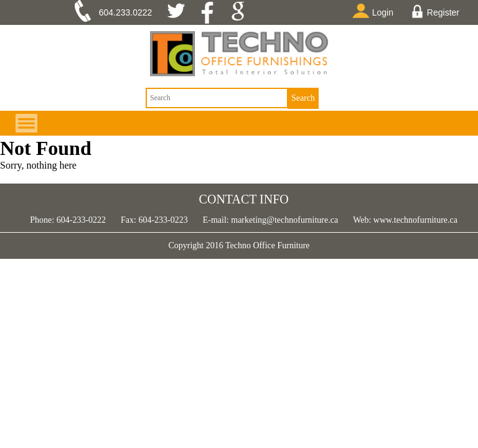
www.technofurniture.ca (414, 220)
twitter (181, 12)
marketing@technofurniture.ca (284, 220)
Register (435, 11)
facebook (211, 12)
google (242, 12)
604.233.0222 (126, 12)
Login (375, 11)
